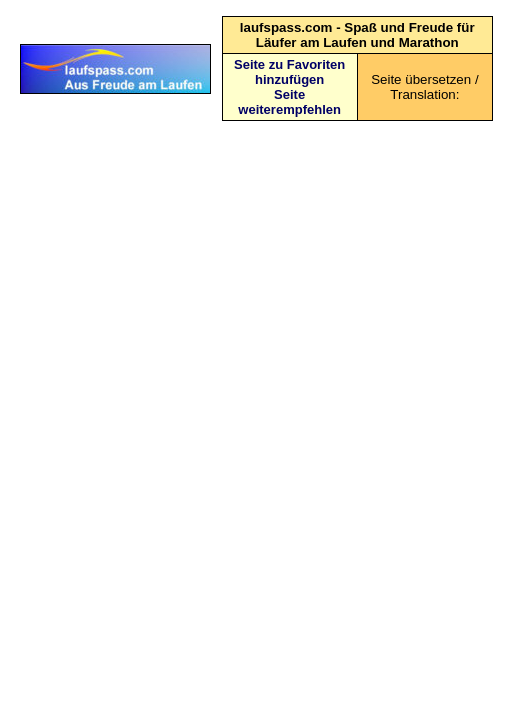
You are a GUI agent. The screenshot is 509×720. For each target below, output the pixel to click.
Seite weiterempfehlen (289, 102)
